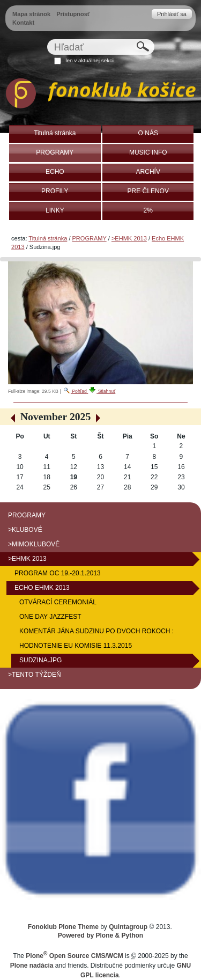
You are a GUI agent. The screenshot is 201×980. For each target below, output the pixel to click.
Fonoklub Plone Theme (63, 927)
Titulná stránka (48, 238)
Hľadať (46, 39)
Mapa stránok (31, 14)
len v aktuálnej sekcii (90, 60)
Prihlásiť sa (172, 14)
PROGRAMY (90, 238)
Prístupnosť (73, 14)
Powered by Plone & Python (100, 935)
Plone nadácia (32, 966)
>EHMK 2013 (129, 238)
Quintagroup (128, 927)
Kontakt (23, 23)
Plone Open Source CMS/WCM (74, 956)
